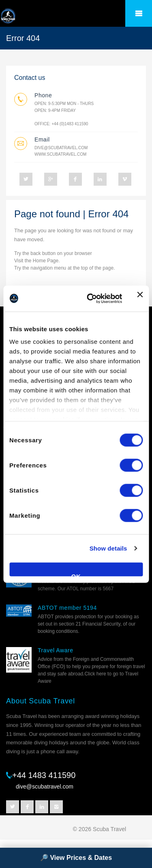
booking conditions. (59, 631)
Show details (108, 548)
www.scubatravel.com (60, 154)
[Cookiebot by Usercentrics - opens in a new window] (91, 298)
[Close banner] (140, 298)
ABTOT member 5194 (67, 608)
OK (76, 574)
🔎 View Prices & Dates (76, 858)
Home (39, 261)
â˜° (139, 13)
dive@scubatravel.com (61, 148)
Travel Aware (56, 650)
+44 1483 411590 (44, 775)
